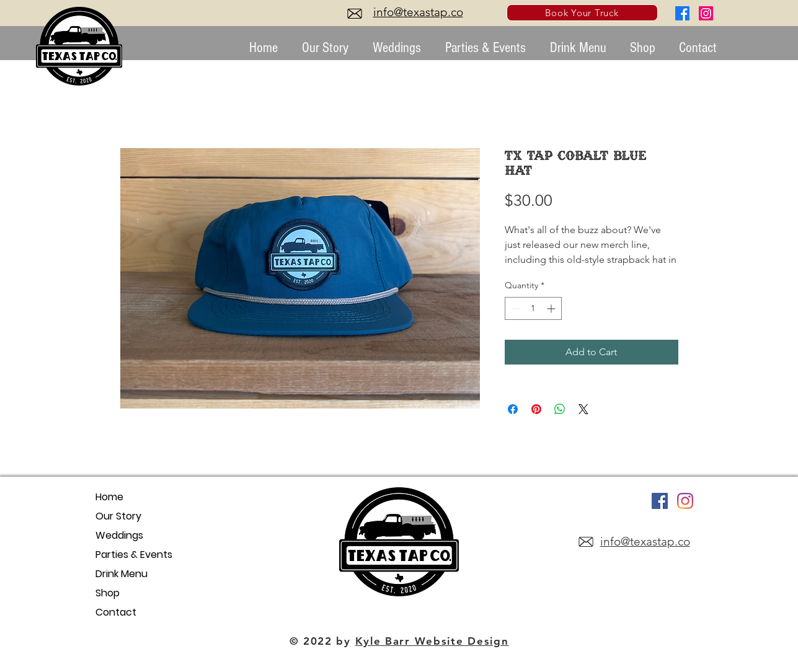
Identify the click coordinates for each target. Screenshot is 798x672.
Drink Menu (122, 574)
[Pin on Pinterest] (536, 409)
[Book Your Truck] (582, 13)
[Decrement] (514, 308)
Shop (108, 593)
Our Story (118, 516)
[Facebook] (682, 13)
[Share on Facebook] (513, 409)
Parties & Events (134, 555)
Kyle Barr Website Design (432, 641)
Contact (116, 612)
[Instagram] (706, 13)
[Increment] (552, 308)
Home (109, 497)
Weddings (119, 535)
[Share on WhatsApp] (560, 409)
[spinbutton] (533, 308)
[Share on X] (583, 409)
